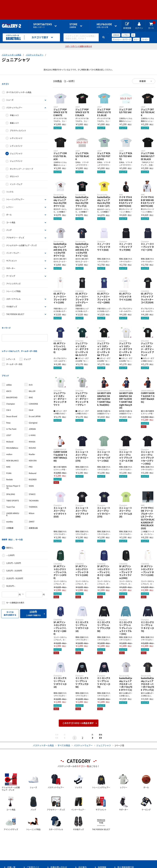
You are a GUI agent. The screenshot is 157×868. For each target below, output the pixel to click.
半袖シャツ (14, 109)
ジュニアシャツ (16, 147)
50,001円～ (11, 556)
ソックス (10, 186)
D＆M (31, 386)
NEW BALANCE (12, 436)
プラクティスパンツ (18, 124)
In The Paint (11, 405)
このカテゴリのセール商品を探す (78, 723)
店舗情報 (73, 26)
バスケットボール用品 (11, 55)
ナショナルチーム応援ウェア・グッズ (21, 239)
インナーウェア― (13, 247)
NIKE (8, 443)
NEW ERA (33, 436)
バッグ (9, 224)
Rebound (33, 449)
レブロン (126, 35)
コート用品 (11, 216)
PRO (31, 443)
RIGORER (33, 455)
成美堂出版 (33, 504)
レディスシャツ (16, 132)
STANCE (32, 470)
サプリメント (12, 255)
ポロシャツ (14, 170)
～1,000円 (10, 525)
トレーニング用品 (13, 285)
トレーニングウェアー (15, 193)
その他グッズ (12, 301)
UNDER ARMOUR (13, 490)
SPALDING (11, 470)
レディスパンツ (16, 140)
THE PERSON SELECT (15, 308)
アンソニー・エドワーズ (122, 39)
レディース (11, 341)
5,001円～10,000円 (14, 540)
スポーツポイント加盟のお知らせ (79, 46)
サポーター (11, 262)
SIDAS (31, 461)
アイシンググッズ (13, 278)
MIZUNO (32, 424)
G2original (33, 398)
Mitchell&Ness (12, 424)
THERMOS (33, 483)
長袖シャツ (14, 117)
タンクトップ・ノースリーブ (21, 163)
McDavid (10, 417)
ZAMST (32, 497)
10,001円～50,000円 (15, 548)
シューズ (10, 94)
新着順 (143, 81)
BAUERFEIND (12, 373)
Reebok (9, 455)
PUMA (9, 449)
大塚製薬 (10, 504)
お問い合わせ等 (104, 26)
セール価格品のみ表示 (15, 572)
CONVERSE (33, 379)
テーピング (11, 270)
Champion (11, 379)
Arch (31, 361)
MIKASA (32, 417)
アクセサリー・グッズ (15, 232)
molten (9, 430)
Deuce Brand (12, 392)
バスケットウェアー (35, 55)
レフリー (10, 201)
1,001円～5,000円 (14, 533)
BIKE (31, 373)
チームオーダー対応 (14, 346)
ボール (9, 209)
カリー (136, 39)
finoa (8, 398)
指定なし (10, 517)
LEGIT (9, 411)
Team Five (11, 483)
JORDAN (116, 35)
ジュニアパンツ (16, 155)
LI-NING (32, 411)
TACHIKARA (34, 476)
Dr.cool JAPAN (35, 392)
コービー (145, 39)
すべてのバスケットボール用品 (19, 86)
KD (133, 35)
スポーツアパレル (13, 293)
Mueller (32, 430)
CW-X (8, 386)
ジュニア (27, 341)
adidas (9, 361)
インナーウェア (16, 178)
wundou (10, 497)
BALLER (32, 367)
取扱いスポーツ (43, 26)
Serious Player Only (13, 463)
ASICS (9, 367)
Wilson (32, 489)
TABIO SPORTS (13, 476)
